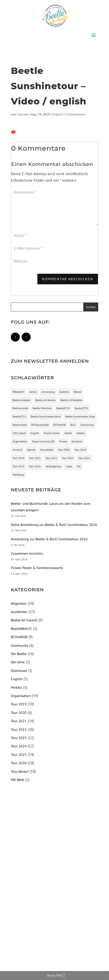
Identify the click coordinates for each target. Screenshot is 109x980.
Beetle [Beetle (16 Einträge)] (78, 392)
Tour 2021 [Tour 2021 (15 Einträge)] (35, 458)
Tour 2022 (19, 729)
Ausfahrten (19, 612)
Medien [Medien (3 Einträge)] (81, 433)
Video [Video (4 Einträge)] (69, 466)
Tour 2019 (19, 704)
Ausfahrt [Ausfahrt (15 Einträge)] (64, 392)
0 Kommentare (75, 114)
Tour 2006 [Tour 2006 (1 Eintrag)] (64, 450)
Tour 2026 (19, 763)
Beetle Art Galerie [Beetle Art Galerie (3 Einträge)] (45, 400)
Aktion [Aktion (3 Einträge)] (33, 392)
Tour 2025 (19, 755)
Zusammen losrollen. (27, 553)
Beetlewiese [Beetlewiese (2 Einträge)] (20, 425)
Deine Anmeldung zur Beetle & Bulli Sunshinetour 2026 (54, 525)
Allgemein (19, 603)
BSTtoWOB (19, 637)
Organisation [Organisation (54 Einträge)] (20, 441)
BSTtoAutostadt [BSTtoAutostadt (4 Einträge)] (40, 425)
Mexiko (16, 687)
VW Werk (17, 780)
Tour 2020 (19, 713)
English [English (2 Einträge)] (35, 433)
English (57, 114)
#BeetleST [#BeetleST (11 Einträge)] (19, 392)
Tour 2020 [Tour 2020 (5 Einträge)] (18, 458)
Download (19, 671)
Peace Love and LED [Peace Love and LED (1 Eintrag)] (43, 441)
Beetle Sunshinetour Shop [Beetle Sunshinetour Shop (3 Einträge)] (80, 416)
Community (19, 645)
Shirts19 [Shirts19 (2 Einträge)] (17, 450)
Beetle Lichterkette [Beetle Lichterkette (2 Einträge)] (71, 400)
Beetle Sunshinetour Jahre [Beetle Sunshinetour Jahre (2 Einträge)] (46, 416)
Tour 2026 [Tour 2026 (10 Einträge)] (35, 466)
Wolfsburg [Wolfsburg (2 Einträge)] (18, 475)
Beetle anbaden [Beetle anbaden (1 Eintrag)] (22, 400)
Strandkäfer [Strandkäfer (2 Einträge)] (47, 450)
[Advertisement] (49, 823)
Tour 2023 (19, 738)
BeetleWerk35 (21, 629)
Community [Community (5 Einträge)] (87, 425)
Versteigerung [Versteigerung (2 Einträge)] (53, 466)
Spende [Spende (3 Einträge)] (31, 450)
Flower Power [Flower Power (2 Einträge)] (52, 433)
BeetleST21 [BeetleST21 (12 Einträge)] (19, 416)
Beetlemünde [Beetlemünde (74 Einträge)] (20, 408)
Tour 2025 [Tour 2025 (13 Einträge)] (18, 466)
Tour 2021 (19, 721)
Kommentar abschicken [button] (68, 279)
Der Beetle (19, 654)
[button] (54, 35)
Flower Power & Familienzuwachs (37, 568)
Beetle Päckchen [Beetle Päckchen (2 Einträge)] (42, 408)
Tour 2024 (19, 746)
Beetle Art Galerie (24, 620)
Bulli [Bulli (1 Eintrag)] (73, 425)
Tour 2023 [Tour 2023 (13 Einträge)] (68, 458)
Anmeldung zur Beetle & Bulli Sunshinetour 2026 (49, 539)
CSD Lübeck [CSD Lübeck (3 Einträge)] (19, 433)
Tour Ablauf (20, 771)
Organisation (21, 696)
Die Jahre (18, 662)
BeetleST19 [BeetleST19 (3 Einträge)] (63, 408)
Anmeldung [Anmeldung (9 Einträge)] (48, 392)
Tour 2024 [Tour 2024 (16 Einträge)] (84, 458)
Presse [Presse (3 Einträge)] (63, 441)
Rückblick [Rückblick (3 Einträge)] (77, 441)
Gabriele (23, 114)
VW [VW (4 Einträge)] (79, 466)
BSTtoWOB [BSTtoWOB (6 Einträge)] (59, 425)
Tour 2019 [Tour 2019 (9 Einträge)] (80, 450)
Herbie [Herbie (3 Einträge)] (68, 433)
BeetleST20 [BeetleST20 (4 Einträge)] (82, 408)
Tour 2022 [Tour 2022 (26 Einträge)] (51, 458)
